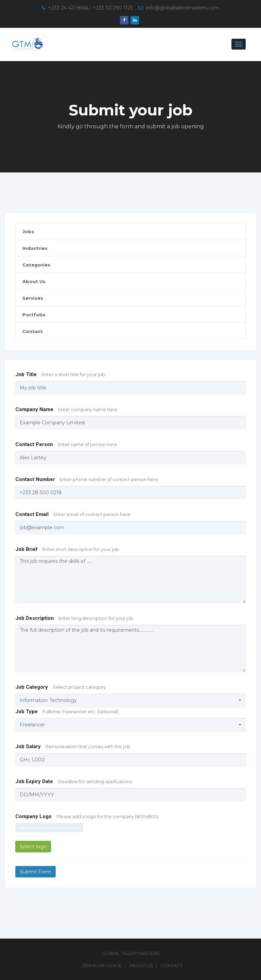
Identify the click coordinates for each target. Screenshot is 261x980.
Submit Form (36, 872)
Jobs (28, 232)
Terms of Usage (102, 965)
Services (33, 298)
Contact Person (66, 444)
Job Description (74, 618)
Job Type (67, 711)
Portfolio (34, 315)
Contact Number (87, 479)
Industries (35, 248)
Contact (33, 331)
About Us (34, 281)
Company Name (66, 409)
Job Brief (67, 549)
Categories (36, 265)
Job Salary (73, 746)
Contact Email (73, 514)
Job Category (61, 687)
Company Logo (87, 816)
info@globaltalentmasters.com (182, 8)
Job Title (60, 374)
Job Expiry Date (74, 781)
